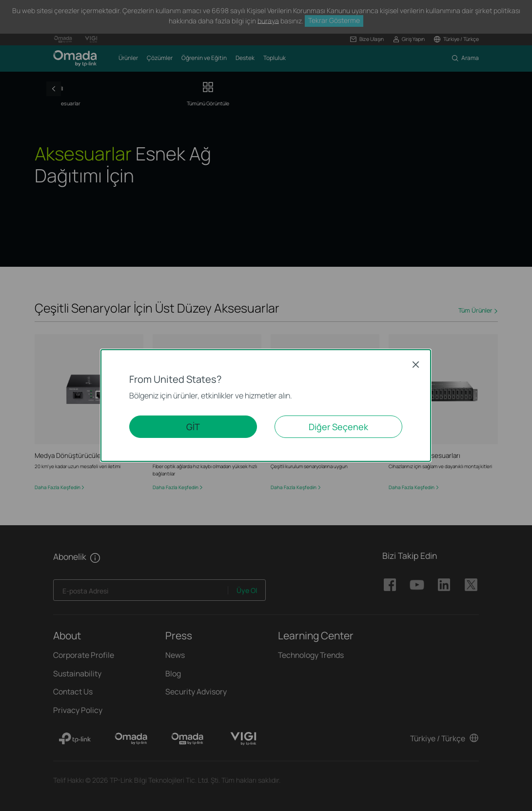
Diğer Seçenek (338, 427)
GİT (193, 427)
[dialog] (266, 405)
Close (416, 365)
